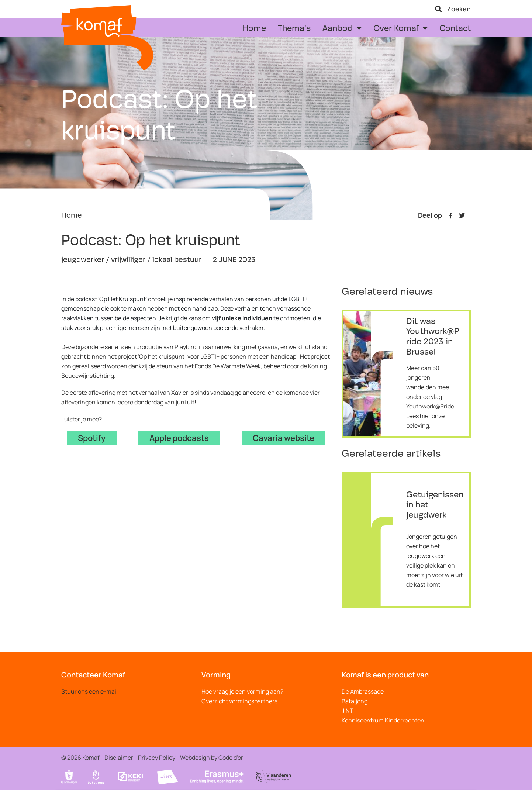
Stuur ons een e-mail (89, 691)
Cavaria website (284, 438)
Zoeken (453, 9)
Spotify (92, 438)
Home (72, 216)
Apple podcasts (179, 438)
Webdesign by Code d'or (212, 758)
